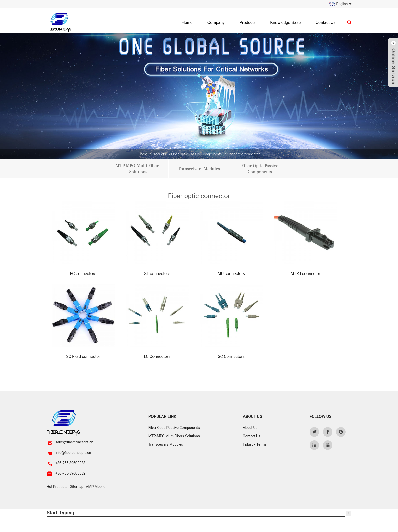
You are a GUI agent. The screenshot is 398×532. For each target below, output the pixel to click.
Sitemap (77, 487)
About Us (250, 428)
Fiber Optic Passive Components (196, 154)
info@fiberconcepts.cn (73, 453)
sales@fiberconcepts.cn (74, 442)
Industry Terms (255, 444)
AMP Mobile (96, 487)
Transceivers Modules (199, 169)
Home (187, 22)
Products (247, 22)
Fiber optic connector (243, 154)
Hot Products (57, 487)
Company (216, 22)
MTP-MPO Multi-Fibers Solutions (138, 169)
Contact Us (325, 22)
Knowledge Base (285, 22)
